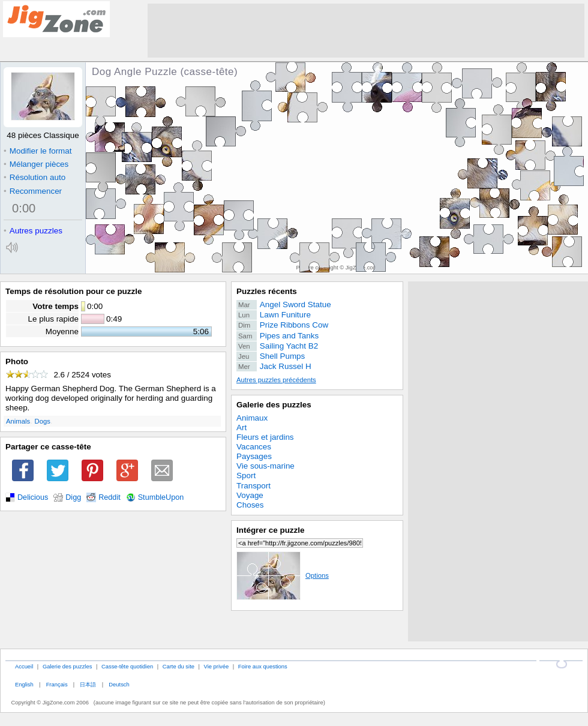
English (24, 684)
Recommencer (33, 191)
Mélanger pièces (36, 164)
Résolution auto (34, 177)
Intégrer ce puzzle (271, 530)
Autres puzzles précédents (276, 380)
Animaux (252, 418)
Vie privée (217, 666)
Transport (253, 486)
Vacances (254, 447)
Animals (18, 421)
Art (241, 427)
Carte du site (178, 666)
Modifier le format (38, 151)
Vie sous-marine (265, 466)
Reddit (109, 497)
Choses (250, 505)
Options (283, 575)
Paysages (254, 456)
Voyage (250, 495)
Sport (246, 475)
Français (57, 684)
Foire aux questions (263, 666)
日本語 (88, 684)
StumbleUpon (161, 497)
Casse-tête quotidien (127, 666)
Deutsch (119, 684)
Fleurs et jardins (265, 437)
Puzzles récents (267, 291)
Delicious (33, 497)
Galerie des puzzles (274, 405)
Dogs (43, 421)
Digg (73, 497)
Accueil (24, 666)
